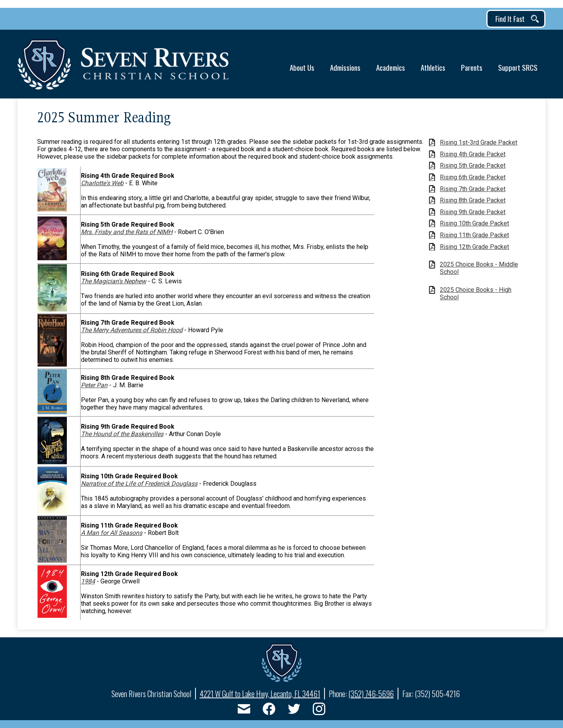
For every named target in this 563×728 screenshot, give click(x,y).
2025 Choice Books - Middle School (479, 268)
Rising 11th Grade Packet (474, 235)
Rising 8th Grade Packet (473, 200)
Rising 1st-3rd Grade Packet (479, 142)
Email (244, 710)
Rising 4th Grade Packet (473, 154)
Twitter (294, 710)
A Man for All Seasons (112, 533)
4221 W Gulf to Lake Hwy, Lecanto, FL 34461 (260, 694)
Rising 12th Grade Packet (474, 247)
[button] (302, 64)
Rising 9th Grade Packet (473, 212)
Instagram (319, 710)
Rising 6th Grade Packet (473, 177)
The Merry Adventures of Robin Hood (132, 330)
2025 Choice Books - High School (476, 293)
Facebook (269, 710)
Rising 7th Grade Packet (473, 189)
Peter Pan (94, 385)
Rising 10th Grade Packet (474, 223)
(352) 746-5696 (371, 694)
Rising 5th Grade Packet (473, 165)
